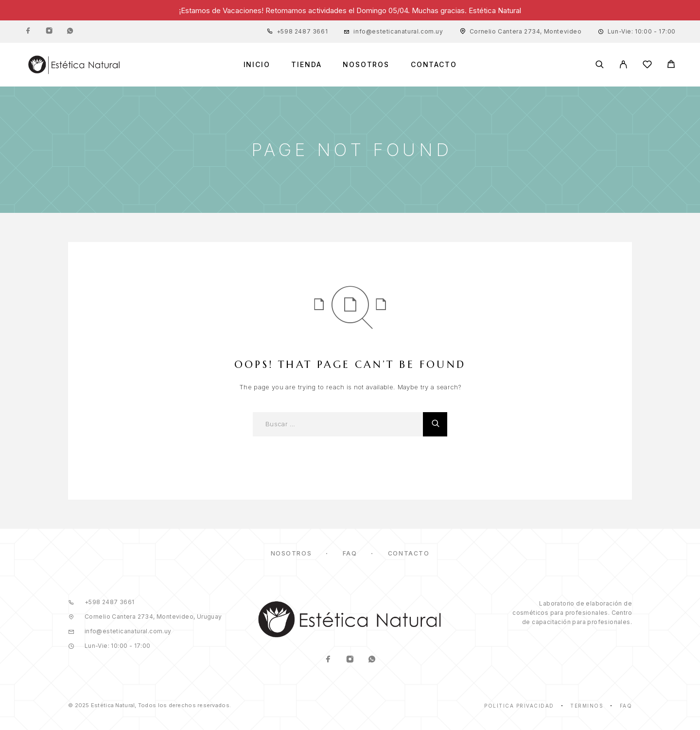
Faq (626, 706)
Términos (587, 706)
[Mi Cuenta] (623, 64)
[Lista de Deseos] (647, 66)
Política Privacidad (519, 706)
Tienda (306, 65)
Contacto (434, 65)
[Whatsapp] (70, 32)
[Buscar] (600, 64)
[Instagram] (49, 32)
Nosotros (366, 65)
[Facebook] (28, 32)
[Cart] (671, 65)
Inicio (257, 65)
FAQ (350, 553)
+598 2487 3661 (302, 31)
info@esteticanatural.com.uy (398, 31)
